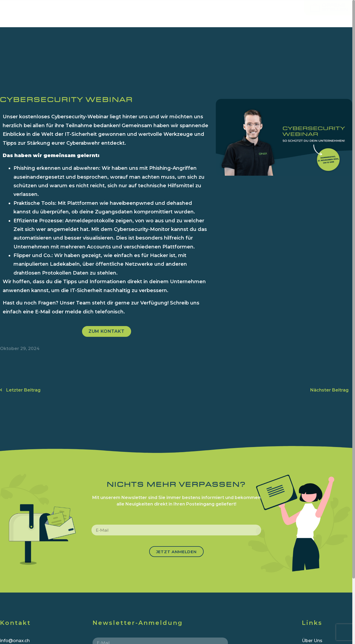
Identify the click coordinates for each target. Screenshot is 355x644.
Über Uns (312, 641)
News (303, 13)
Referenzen (263, 13)
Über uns (215, 13)
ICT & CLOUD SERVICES (149, 13)
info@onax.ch (15, 641)
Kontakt (336, 13)
